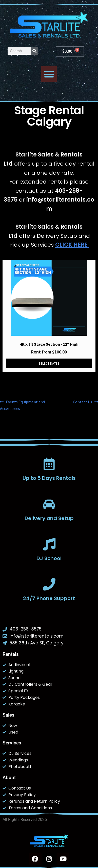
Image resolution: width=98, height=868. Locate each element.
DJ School (49, 558)
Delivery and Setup (49, 518)
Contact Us (83, 402)
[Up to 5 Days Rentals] (49, 464)
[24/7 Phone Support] (49, 584)
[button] (49, 74)
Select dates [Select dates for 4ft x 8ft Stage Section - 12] (49, 363)
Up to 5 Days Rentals (49, 478)
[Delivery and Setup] (49, 504)
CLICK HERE (72, 245)
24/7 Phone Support (49, 598)
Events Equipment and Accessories (22, 405)
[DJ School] (49, 544)
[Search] (34, 51)
